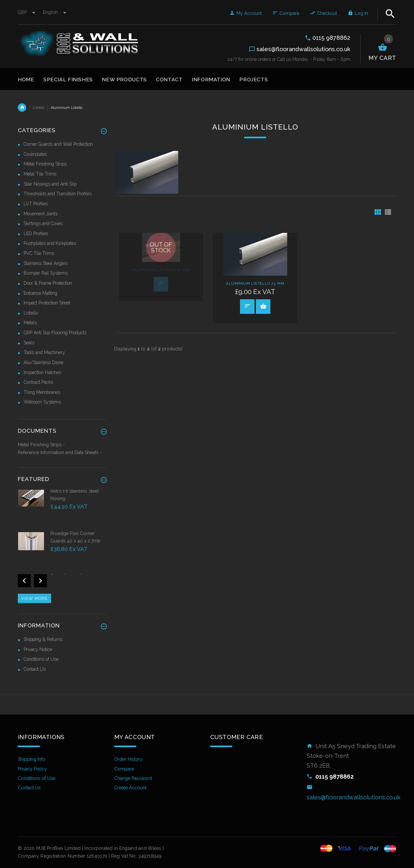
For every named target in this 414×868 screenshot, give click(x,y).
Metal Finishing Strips (45, 164)
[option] (62, 509)
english (55, 12)
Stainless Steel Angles (46, 263)
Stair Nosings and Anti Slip (50, 184)
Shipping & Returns (43, 639)
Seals (29, 343)
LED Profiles (36, 234)
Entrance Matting (40, 293)
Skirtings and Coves (43, 223)
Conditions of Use (41, 659)
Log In (358, 13)
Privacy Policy (32, 769)
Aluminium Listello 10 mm (161, 270)
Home (22, 108)
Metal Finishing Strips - (41, 445)
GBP (27, 12)
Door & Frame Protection (48, 283)
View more (34, 598)
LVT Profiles (36, 204)
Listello (38, 108)
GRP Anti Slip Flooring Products (55, 333)
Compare (286, 13)
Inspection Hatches (42, 372)
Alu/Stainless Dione (44, 362)
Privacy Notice (38, 649)
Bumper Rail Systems (46, 273)
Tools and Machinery (44, 352)
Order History (128, 759)
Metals (30, 323)
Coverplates (35, 154)
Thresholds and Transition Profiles (58, 194)
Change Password (133, 778)
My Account (245, 13)
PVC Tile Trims (39, 253)
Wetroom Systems (42, 402)
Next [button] (40, 581)
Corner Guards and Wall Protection (58, 144)
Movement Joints (41, 214)
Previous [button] (24, 581)
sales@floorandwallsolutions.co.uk (354, 797)
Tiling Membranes (42, 392)
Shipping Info (32, 759)
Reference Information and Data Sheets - (60, 452)
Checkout (323, 13)
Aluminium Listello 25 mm (255, 283)
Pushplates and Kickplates (50, 243)
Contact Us (35, 669)
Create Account (130, 788)
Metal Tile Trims (40, 174)
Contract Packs (38, 382)
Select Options (263, 306)
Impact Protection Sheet (47, 303)
